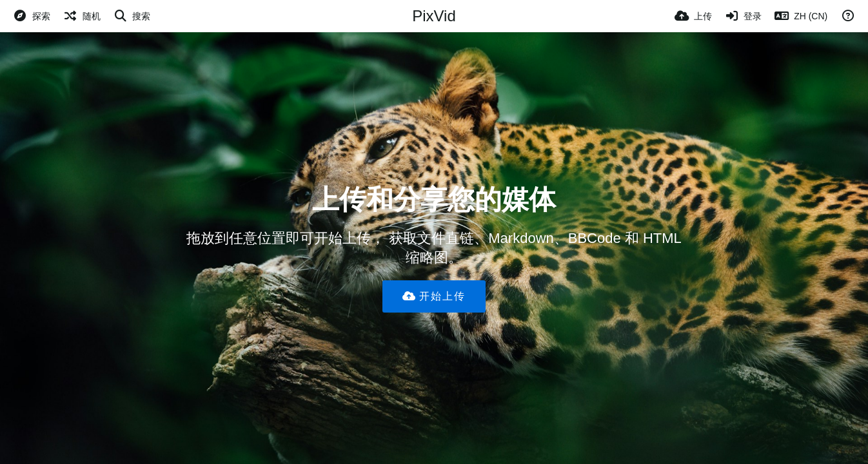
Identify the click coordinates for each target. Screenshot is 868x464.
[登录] (744, 16)
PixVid (434, 16)
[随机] (82, 16)
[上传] (693, 16)
